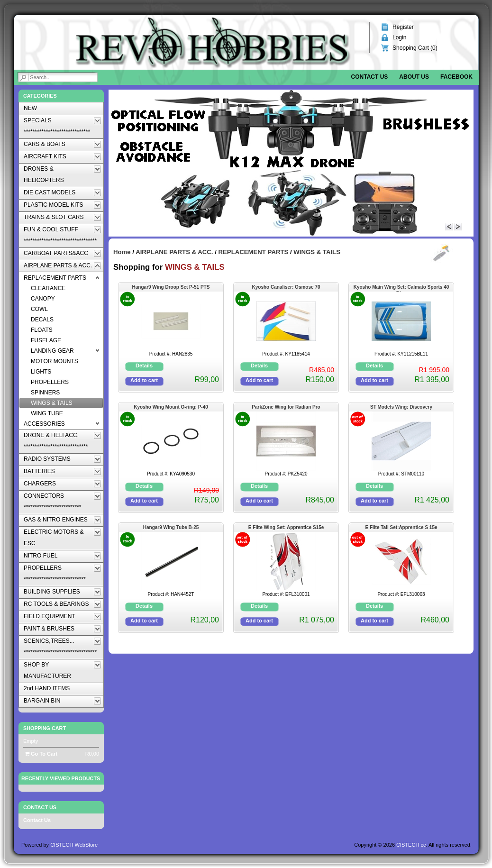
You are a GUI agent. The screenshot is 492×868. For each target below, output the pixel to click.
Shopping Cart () (415, 48)
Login (399, 37)
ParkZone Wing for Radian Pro (286, 407)
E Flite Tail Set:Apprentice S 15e (401, 527)
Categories (40, 96)
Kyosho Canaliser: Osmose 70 (286, 287)
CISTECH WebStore (74, 845)
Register (403, 27)
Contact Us (37, 820)
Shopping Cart (45, 728)
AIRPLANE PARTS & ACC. (174, 252)
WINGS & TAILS (317, 252)
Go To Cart (41, 754)
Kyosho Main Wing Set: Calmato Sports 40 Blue (401, 288)
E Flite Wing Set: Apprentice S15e (286, 527)
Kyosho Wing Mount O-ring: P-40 (171, 407)
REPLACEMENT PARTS (254, 252)
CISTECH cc (411, 845)
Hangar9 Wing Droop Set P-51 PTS (171, 287)
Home (122, 252)
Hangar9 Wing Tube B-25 (171, 527)
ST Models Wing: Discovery (401, 407)
